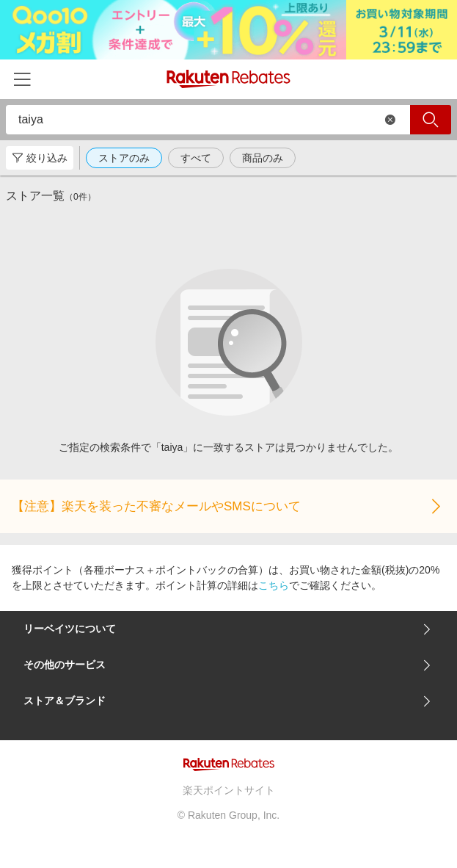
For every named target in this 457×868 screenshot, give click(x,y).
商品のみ (263, 158)
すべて (196, 158)
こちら (274, 585)
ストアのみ (124, 158)
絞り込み (40, 158)
